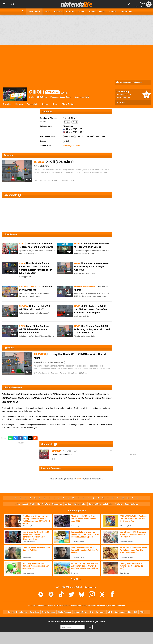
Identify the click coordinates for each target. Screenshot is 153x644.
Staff (33, 504)
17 (14, 314)
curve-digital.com (71, 146)
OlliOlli (45, 92)
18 (28, 180)
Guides (45, 104)
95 (14, 295)
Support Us (57, 504)
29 (69, 252)
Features (63, 373)
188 (13, 272)
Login (137, 6)
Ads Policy (108, 504)
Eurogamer (100, 612)
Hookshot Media (41, 606)
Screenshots (32, 104)
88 (69, 272)
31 (69, 314)
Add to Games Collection (129, 83)
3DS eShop (42, 97)
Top (17, 504)
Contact (68, 504)
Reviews (19, 104)
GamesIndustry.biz (123, 612)
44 (14, 252)
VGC (110, 612)
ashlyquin (56, 451)
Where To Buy (68, 104)
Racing (67, 122)
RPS (142, 612)
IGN (91, 612)
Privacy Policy (80, 504)
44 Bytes (83, 606)
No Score (121, 102)
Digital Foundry (64, 612)
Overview (7, 104)
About (25, 504)
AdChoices (91, 606)
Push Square (22, 612)
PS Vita (90, 137)
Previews (55, 373)
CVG (135, 612)
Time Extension (49, 612)
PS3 (97, 137)
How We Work (44, 504)
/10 (129, 95)
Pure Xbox (35, 612)
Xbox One (80, 137)
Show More (77, 579)
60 (69, 295)
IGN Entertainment (63, 606)
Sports (75, 122)
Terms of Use (95, 504)
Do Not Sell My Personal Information (111, 606)
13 (14, 334)
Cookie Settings (131, 504)
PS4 (104, 137)
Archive (118, 504)
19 (69, 334)
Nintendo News (80, 612)
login (79, 479)
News (55, 104)
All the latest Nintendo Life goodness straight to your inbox (76, 622)
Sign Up (142, 6)
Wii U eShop (69, 137)
